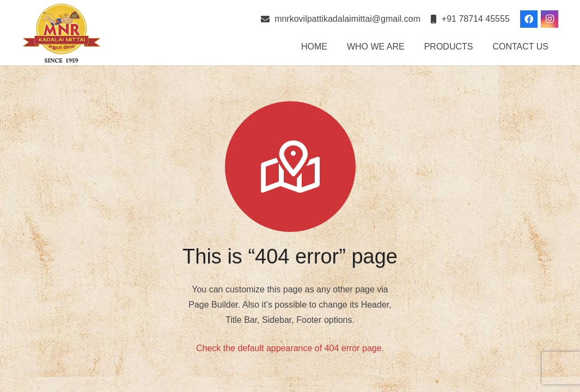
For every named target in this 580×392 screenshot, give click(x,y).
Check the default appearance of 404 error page (289, 348)
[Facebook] (529, 19)
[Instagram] (550, 19)
